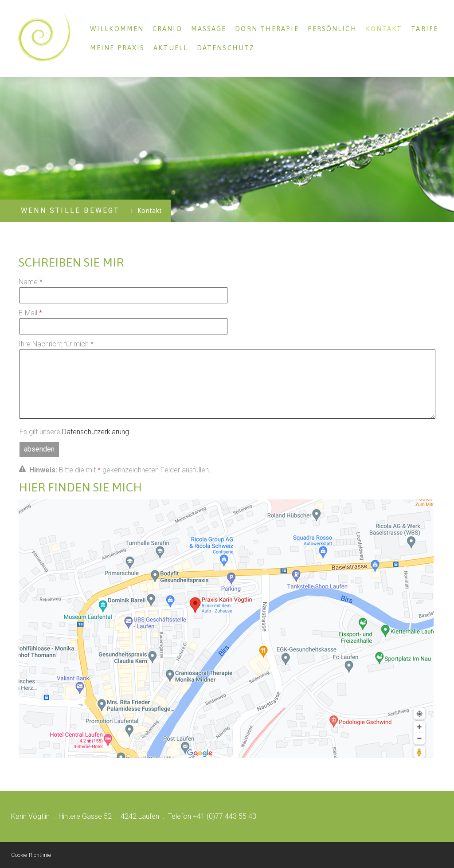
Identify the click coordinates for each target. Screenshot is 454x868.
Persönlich (332, 29)
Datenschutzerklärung (96, 432)
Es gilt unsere (74, 432)
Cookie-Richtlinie (31, 855)
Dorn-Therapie (267, 29)
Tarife (425, 29)
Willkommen (117, 29)
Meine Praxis (117, 48)
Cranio (167, 29)
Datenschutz (226, 48)
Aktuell (171, 48)
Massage (209, 29)
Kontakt (384, 29)
